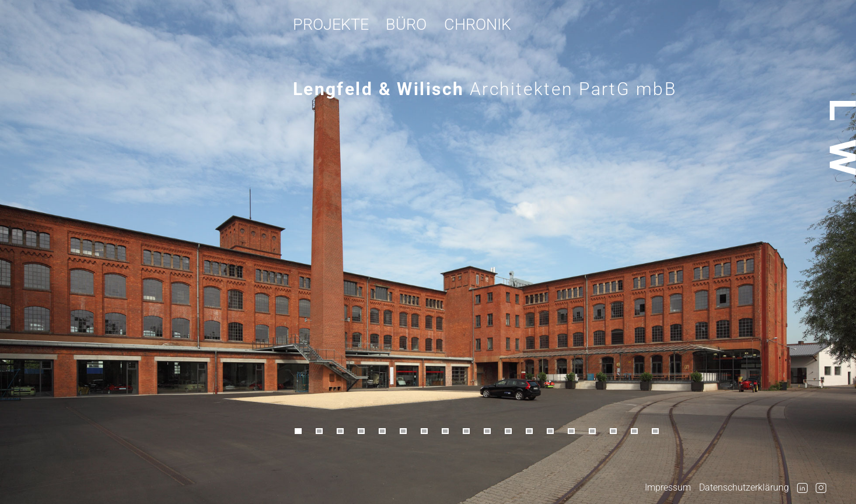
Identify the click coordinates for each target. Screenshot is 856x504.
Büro (406, 24)
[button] (303, 432)
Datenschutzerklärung (744, 487)
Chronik (478, 24)
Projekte (331, 24)
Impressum (668, 487)
